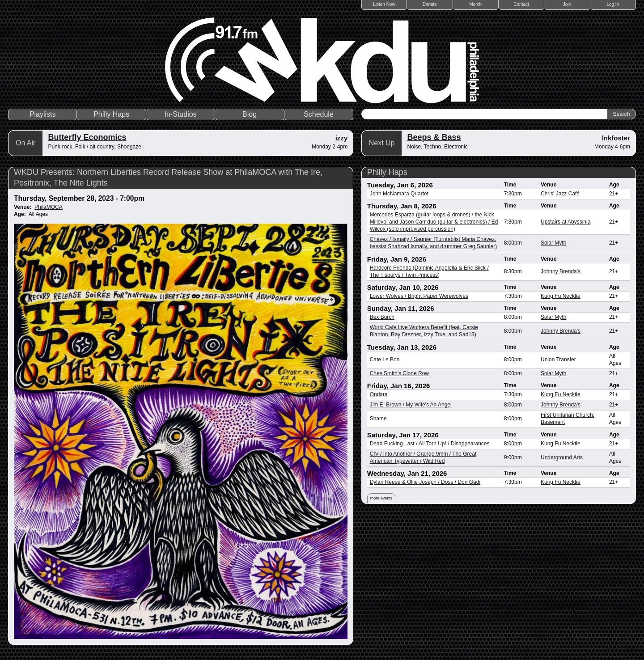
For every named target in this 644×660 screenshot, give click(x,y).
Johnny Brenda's (561, 271)
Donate (430, 4)
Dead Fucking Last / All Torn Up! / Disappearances (430, 444)
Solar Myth (553, 243)
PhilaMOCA (49, 207)
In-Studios (181, 114)
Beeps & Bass (434, 137)
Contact (521, 4)
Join (567, 4)
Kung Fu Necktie (561, 296)
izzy (342, 138)
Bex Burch (382, 317)
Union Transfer (558, 360)
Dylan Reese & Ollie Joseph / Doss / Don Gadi (425, 482)
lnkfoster (616, 138)
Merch (475, 4)
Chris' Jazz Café (560, 194)
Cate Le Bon (385, 360)
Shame (378, 419)
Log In (613, 4)
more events (381, 498)
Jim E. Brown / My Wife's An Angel (411, 405)
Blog (250, 114)
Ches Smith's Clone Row (399, 373)
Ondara (379, 394)
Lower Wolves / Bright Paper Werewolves (419, 296)
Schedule (319, 114)
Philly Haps (111, 114)
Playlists (43, 114)
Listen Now (384, 4)
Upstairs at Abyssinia (566, 222)
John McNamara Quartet (399, 194)
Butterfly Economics (87, 137)
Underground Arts (562, 457)
